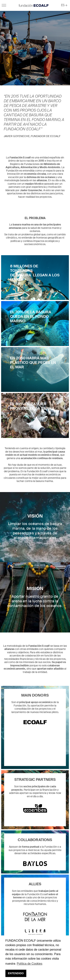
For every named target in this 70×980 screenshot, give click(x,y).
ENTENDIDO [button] (16, 973)
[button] (64, 5)
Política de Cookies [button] (30, 964)
